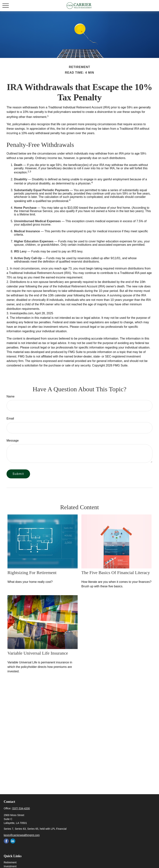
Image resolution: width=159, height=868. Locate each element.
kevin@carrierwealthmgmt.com (22, 835)
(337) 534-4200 (21, 808)
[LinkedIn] (13, 841)
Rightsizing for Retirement (32, 573)
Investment (10, 866)
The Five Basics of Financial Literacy (116, 573)
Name (11, 396)
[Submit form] (18, 474)
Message (13, 441)
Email (10, 418)
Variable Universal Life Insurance (38, 653)
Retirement (10, 862)
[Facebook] (6, 841)
